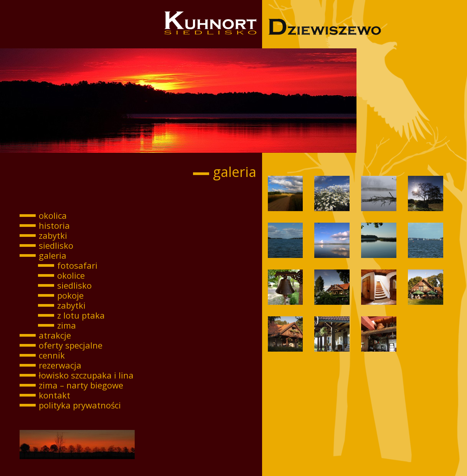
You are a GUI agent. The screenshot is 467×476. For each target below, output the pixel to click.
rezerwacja (60, 365)
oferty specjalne (71, 345)
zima (67, 325)
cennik (52, 355)
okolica (53, 215)
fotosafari (77, 265)
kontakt (54, 395)
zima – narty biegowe (81, 385)
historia (54, 225)
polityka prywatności (80, 405)
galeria (53, 255)
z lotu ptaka (81, 315)
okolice (71, 275)
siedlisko (56, 245)
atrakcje (55, 335)
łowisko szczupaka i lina (86, 375)
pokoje (70, 295)
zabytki (53, 235)
